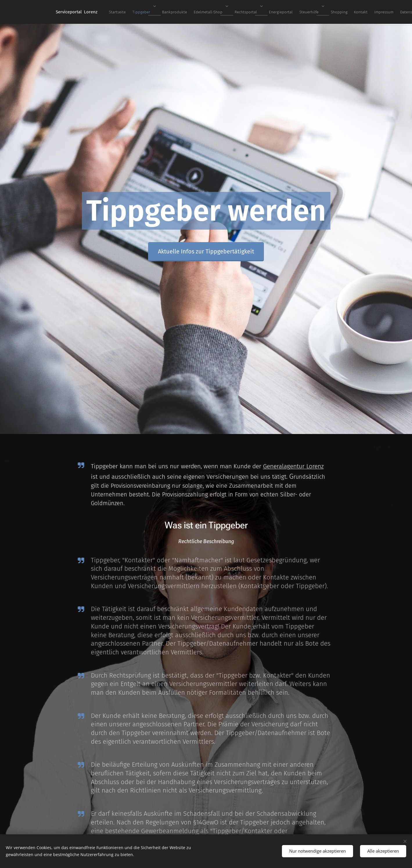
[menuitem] (192, 12)
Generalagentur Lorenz (293, 466)
